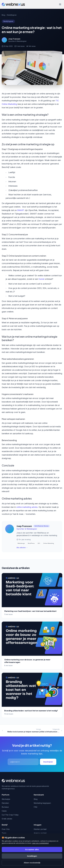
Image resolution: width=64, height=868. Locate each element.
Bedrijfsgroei (12, 15)
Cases (4, 811)
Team (4, 833)
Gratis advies (7, 819)
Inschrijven (48, 762)
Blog (3, 15)
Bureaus (5, 807)
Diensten (5, 803)
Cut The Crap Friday (10, 815)
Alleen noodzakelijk (32, 863)
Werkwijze (6, 799)
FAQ (35, 807)
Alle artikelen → (22, 548)
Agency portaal (40, 833)
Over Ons (6, 829)
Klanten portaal (40, 829)
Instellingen (32, 856)
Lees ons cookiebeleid (40, 843)
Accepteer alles (32, 850)
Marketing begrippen (42, 803)
